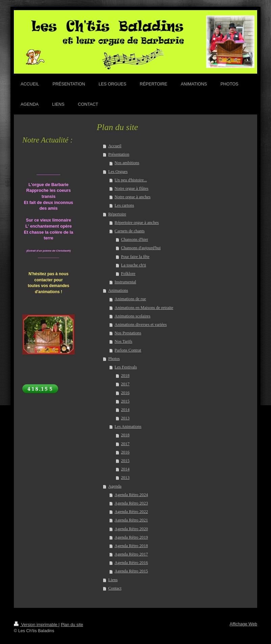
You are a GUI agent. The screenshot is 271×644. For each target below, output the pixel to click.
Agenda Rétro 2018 (131, 546)
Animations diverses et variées (141, 325)
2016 (125, 393)
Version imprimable (36, 625)
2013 (125, 418)
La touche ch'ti (133, 265)
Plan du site (72, 625)
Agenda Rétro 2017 (131, 554)
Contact (115, 588)
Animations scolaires (132, 316)
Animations (118, 290)
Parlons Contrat (128, 350)
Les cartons (124, 205)
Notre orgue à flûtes (131, 188)
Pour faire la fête (135, 257)
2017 (125, 384)
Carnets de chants (130, 231)
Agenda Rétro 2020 (131, 529)
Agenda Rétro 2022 (131, 512)
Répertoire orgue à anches (137, 223)
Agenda (115, 486)
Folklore (128, 274)
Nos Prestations (128, 333)
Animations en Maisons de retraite (144, 308)
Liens (113, 580)
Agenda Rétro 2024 (131, 495)
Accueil (115, 146)
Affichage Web (243, 624)
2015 (125, 401)
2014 (125, 410)
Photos (114, 359)
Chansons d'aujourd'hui (141, 248)
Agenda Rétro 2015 (131, 571)
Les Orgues (118, 172)
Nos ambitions (127, 163)
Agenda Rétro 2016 (131, 563)
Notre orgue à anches (132, 197)
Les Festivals (126, 367)
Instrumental (125, 282)
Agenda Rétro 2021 (131, 520)
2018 (125, 376)
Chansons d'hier (134, 239)
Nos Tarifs (123, 341)
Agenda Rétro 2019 (131, 537)
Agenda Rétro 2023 (131, 503)
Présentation (119, 154)
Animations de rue (130, 299)
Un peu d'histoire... (131, 180)
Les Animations (128, 427)
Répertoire (117, 214)
